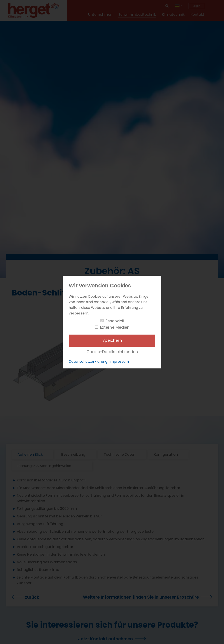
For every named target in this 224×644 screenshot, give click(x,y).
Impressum (119, 362)
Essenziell (115, 321)
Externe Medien (115, 327)
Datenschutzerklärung (88, 362)
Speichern (112, 341)
